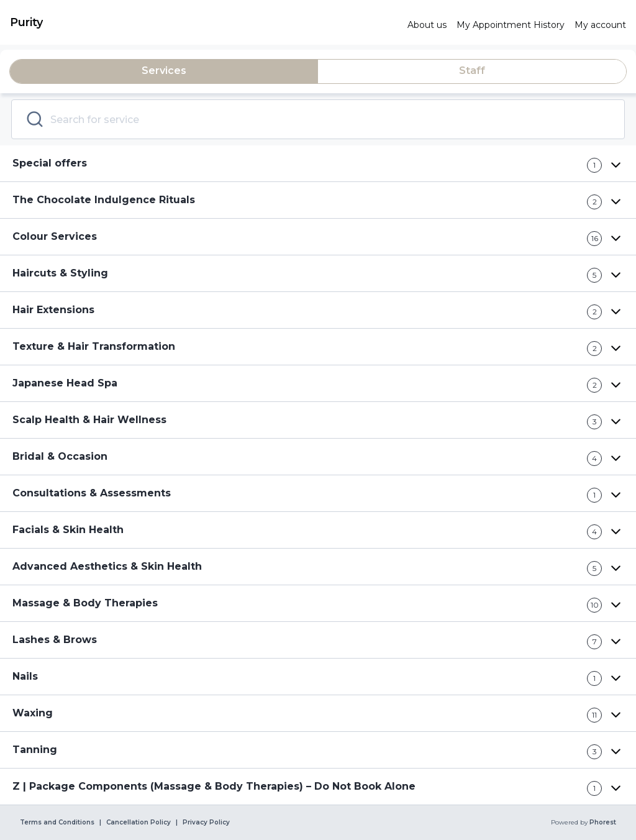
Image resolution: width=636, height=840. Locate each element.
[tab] (164, 71)
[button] (318, 164)
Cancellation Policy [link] (139, 823)
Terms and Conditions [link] (57, 823)
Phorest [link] (602, 823)
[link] (204, 22)
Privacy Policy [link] (206, 823)
